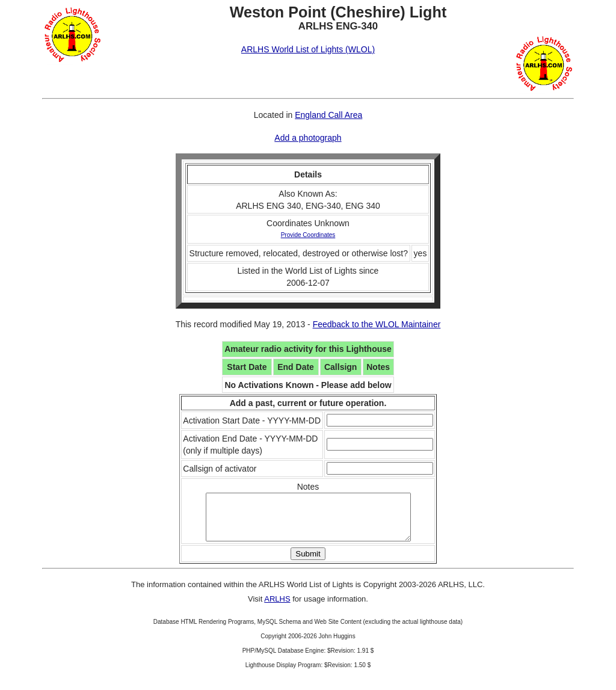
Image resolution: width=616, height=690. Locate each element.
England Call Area (328, 115)
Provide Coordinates (308, 235)
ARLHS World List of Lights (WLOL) (308, 49)
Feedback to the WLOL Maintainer (377, 324)
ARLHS (277, 608)
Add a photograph (308, 138)
